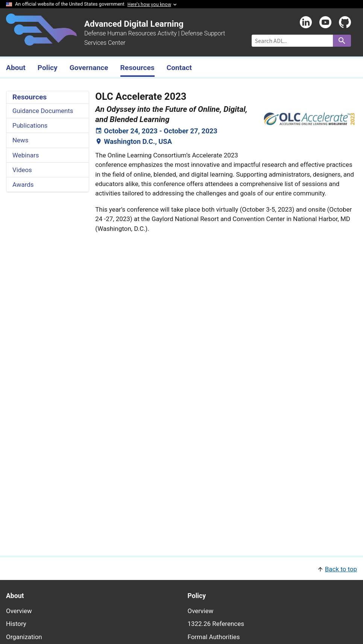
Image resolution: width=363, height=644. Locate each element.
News (21, 140)
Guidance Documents (43, 111)
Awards (23, 185)
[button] (181, 568)
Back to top (341, 569)
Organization (24, 637)
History (16, 624)
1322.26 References (216, 624)
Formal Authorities (214, 637)
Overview (19, 611)
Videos (22, 170)
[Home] (41, 41)
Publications (30, 125)
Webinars (26, 155)
